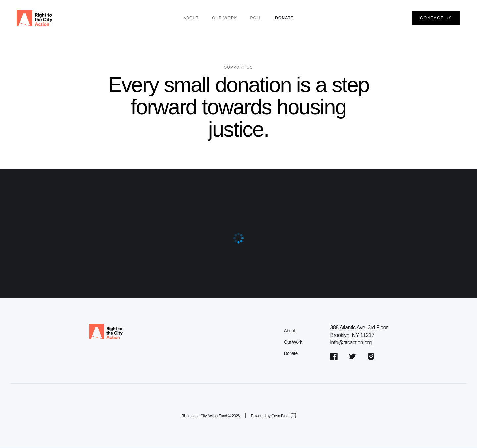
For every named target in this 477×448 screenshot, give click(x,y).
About (191, 18)
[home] (34, 18)
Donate (284, 18)
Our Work (293, 342)
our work (224, 18)
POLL (256, 18)
